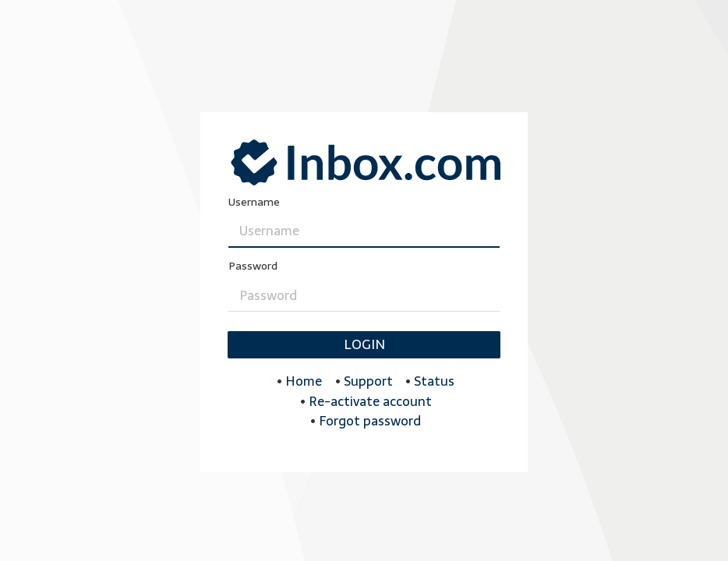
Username (254, 202)
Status (434, 381)
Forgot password (370, 421)
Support (368, 381)
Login (364, 344)
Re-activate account (370, 401)
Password (253, 266)
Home (304, 381)
